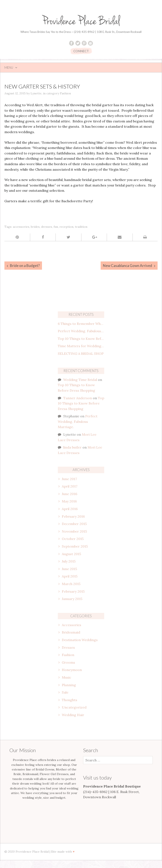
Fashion (65, 93)
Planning (69, 685)
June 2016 (70, 494)
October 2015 (73, 539)
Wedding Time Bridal (80, 380)
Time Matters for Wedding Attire (81, 346)
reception (66, 227)
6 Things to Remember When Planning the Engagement (81, 324)
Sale (65, 692)
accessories (21, 227)
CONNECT (81, 51)
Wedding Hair (73, 715)
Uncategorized (74, 707)
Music (67, 677)
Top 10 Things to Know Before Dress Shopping (81, 339)
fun (56, 227)
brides (35, 227)
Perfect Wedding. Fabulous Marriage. (81, 331)
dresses (47, 227)
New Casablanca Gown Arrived (128, 266)
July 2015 (69, 561)
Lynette (36, 93)
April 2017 (70, 486)
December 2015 (74, 524)
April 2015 (70, 576)
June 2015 (69, 569)
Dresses (68, 647)
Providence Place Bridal (81, 21)
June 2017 (69, 479)
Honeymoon (72, 670)
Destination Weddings (80, 640)
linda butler (72, 447)
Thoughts (70, 700)
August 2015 (71, 554)
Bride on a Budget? (25, 266)
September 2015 (75, 546)
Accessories (72, 625)
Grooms (68, 662)
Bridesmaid (71, 632)
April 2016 (70, 509)
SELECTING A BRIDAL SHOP (81, 354)
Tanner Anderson (78, 398)
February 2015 (73, 591)
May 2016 (69, 501)
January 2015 (72, 599)
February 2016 (73, 516)
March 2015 (71, 584)
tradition (81, 227)
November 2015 (74, 531)
